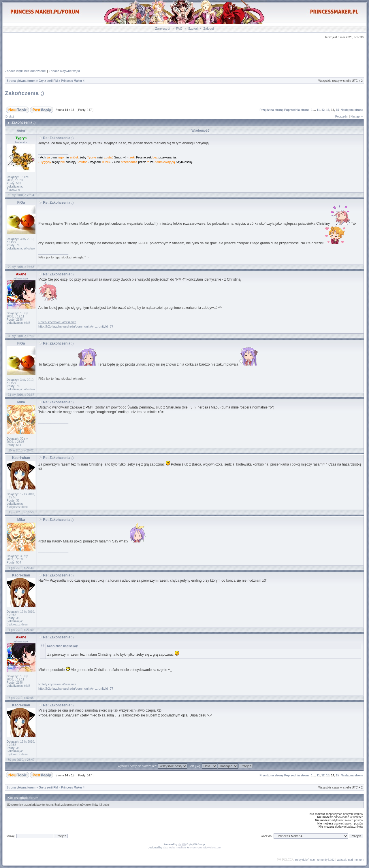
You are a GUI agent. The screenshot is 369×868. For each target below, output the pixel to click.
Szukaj (193, 29)
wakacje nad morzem (351, 860)
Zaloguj (208, 29)
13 (328, 110)
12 (323, 110)
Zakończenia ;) (24, 93)
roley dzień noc (305, 860)
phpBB (182, 844)
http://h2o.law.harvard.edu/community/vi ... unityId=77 (76, 326)
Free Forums (198, 848)
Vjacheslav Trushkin (174, 848)
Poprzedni (342, 117)
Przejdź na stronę (271, 110)
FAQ (179, 29)
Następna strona (352, 110)
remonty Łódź (326, 860)
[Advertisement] (184, 52)
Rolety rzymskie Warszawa (57, 322)
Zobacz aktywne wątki (64, 71)
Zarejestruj (163, 29)
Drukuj (10, 117)
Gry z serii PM (48, 81)
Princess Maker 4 (73, 81)
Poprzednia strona (297, 110)
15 (337, 110)
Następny (357, 117)
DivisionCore (213, 848)
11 (318, 110)
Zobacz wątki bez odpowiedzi (26, 71)
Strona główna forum (21, 81)
